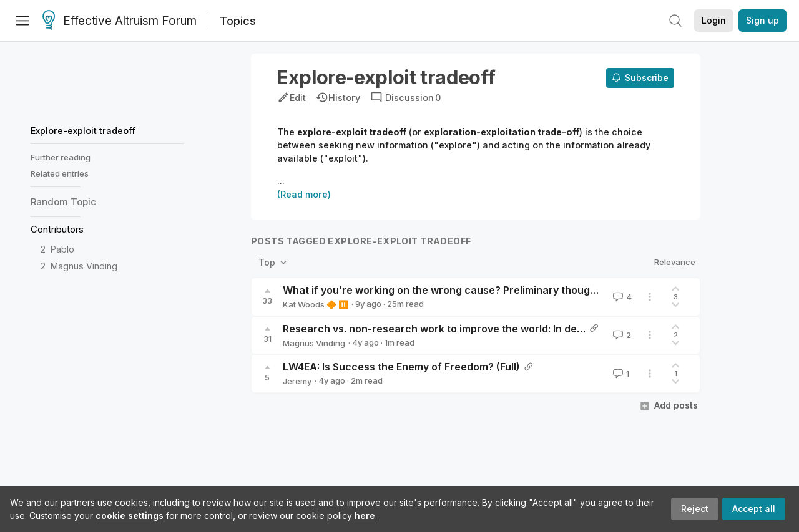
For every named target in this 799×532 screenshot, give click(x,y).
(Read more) (304, 194)
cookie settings (130, 515)
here (365, 515)
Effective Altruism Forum (120, 21)
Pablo (62, 249)
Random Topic (63, 202)
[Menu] (22, 21)
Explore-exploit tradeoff (83, 131)
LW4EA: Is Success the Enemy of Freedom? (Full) (401, 367)
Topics (238, 21)
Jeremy (297, 381)
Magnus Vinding (84, 266)
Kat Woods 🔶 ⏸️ (316, 304)
